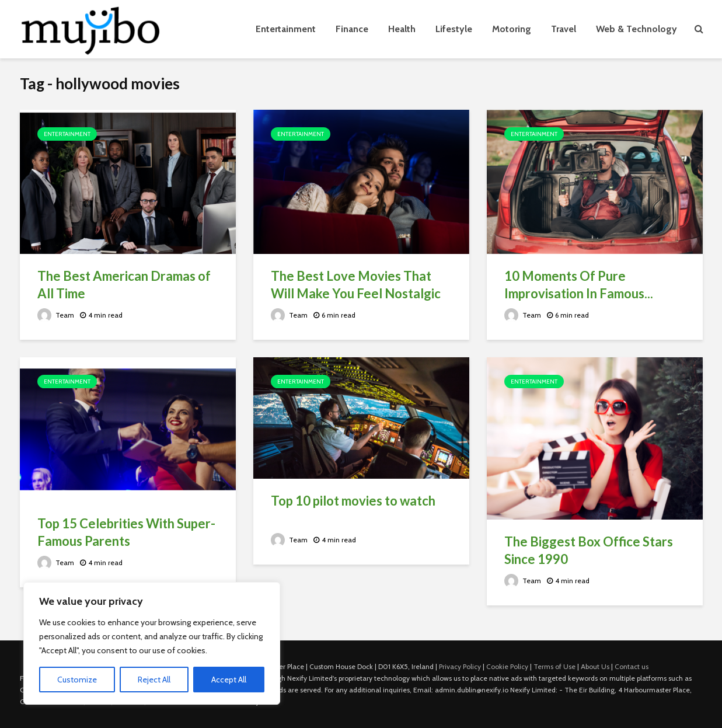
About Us (595, 666)
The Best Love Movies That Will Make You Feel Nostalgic (356, 285)
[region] (152, 643)
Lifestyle (454, 29)
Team (56, 315)
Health (402, 29)
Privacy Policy (460, 666)
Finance (352, 29)
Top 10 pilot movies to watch (353, 501)
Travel (564, 29)
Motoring (512, 29)
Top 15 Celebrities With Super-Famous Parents (126, 532)
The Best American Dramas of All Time (124, 285)
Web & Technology (636, 29)
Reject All (154, 680)
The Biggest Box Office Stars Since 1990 (589, 550)
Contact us (632, 666)
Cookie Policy (507, 666)
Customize (77, 680)
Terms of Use (554, 666)
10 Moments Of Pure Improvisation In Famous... (579, 285)
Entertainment (286, 29)
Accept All (229, 680)
